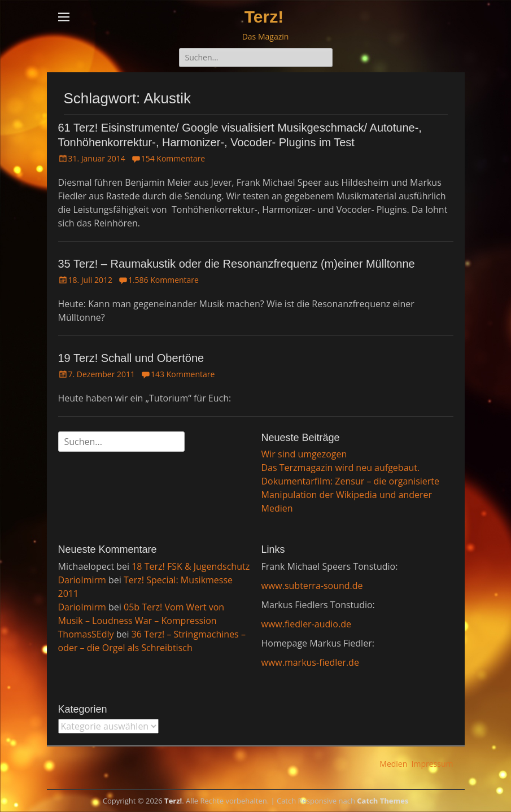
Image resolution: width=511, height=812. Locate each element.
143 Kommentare (183, 374)
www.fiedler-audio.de (306, 624)
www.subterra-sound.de (312, 586)
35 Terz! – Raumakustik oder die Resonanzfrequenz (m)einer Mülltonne (237, 264)
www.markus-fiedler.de (310, 662)
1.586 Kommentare (163, 280)
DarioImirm (82, 580)
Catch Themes (383, 801)
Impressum (433, 764)
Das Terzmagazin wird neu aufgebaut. (341, 468)
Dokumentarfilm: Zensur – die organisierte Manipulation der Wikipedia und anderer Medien (351, 495)
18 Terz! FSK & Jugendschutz (191, 566)
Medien (393, 764)
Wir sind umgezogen (304, 454)
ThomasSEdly (86, 634)
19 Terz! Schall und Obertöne (131, 358)
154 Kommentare (173, 158)
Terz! (264, 17)
